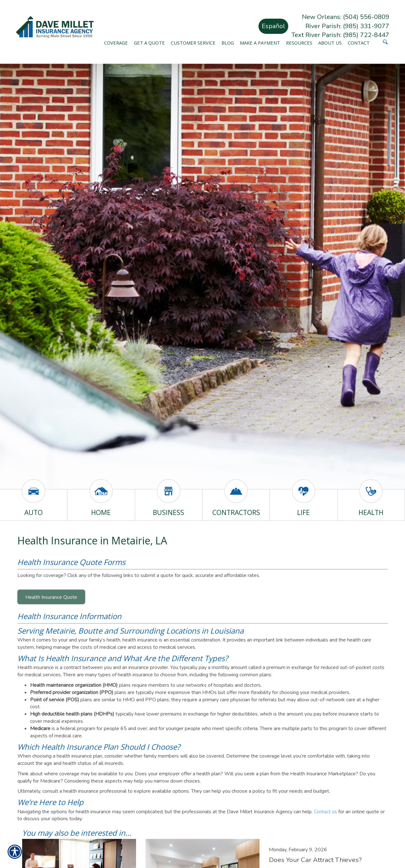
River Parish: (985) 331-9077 (347, 26)
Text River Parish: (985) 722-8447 (340, 35)
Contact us (325, 812)
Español (273, 26)
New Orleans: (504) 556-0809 (346, 17)
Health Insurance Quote (51, 597)
